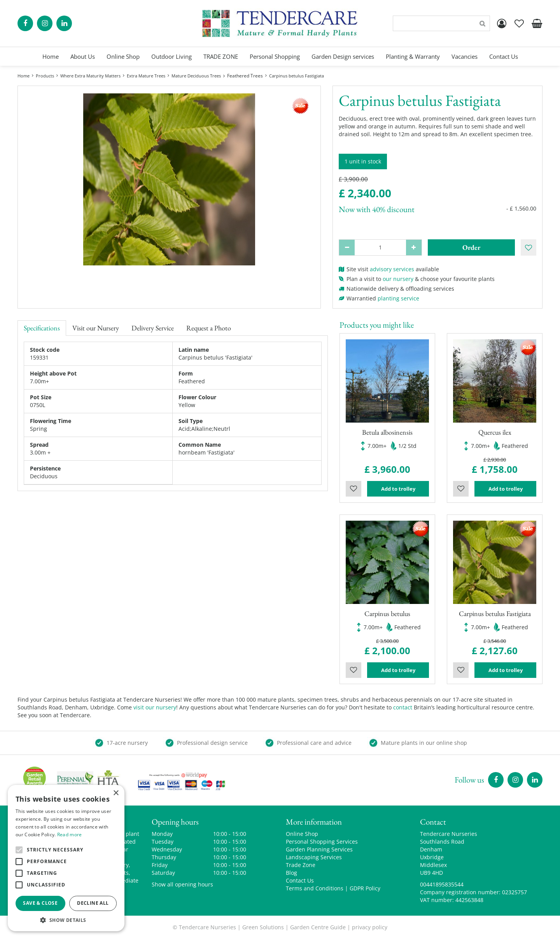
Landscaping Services (314, 857)
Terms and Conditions (315, 888)
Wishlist (353, 489)
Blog (291, 873)
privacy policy (370, 927)
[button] (66, 920)
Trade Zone (301, 865)
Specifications (42, 328)
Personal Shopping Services (322, 842)
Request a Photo (209, 328)
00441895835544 (442, 884)
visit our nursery (155, 707)
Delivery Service (153, 328)
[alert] (66, 858)
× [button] (116, 793)
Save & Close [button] (40, 903)
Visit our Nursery (96, 328)
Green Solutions (263, 927)
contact (403, 707)
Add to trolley (398, 489)
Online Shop (302, 834)
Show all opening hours (182, 884)
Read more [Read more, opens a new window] (70, 835)
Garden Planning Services (319, 849)
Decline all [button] (93, 903)
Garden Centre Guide (318, 927)
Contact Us (300, 880)
